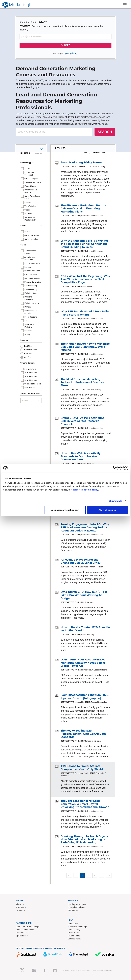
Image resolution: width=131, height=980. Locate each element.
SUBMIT (65, 45)
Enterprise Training (76, 907)
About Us (20, 904)
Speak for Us (22, 936)
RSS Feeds (21, 907)
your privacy (71, 53)
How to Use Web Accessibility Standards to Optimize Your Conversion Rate (81, 456)
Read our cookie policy (86, 490)
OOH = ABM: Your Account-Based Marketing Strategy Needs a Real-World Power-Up (83, 663)
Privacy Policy (74, 936)
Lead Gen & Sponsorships (28, 927)
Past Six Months (31, 350)
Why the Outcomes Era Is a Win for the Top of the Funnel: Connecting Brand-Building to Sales (84, 244)
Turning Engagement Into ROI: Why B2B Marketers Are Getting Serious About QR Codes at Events (85, 527)
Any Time (28, 357)
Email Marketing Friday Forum (81, 162)
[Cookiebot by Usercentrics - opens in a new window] (115, 468)
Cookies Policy (74, 939)
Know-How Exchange (77, 927)
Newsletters (21, 910)
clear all (39, 153)
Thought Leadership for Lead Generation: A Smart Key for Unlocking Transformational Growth (85, 804)
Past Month (29, 346)
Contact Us (73, 924)
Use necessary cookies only (65, 510)
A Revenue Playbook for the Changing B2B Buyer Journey (81, 561)
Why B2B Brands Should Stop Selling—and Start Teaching (86, 313)
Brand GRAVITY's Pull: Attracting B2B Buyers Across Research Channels (83, 421)
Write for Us (21, 933)
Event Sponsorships (25, 930)
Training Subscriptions (78, 904)
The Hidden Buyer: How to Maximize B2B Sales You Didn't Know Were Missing (85, 347)
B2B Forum (73, 910)
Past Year (28, 354)
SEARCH (105, 132)
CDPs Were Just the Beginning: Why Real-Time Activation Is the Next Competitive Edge (85, 279)
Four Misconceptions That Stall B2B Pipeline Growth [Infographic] (85, 697)
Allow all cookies (107, 510)
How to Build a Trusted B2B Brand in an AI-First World (85, 629)
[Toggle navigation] (125, 5)
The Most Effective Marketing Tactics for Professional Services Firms (82, 382)
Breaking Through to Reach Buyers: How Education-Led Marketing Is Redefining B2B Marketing (85, 839)
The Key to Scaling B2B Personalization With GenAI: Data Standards (83, 734)
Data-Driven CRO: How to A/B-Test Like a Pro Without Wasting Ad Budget (84, 595)
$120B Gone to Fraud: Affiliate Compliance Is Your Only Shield (82, 768)
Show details (116, 501)
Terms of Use (74, 933)
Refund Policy (74, 930)
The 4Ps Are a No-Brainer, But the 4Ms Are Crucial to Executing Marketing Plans (83, 209)
